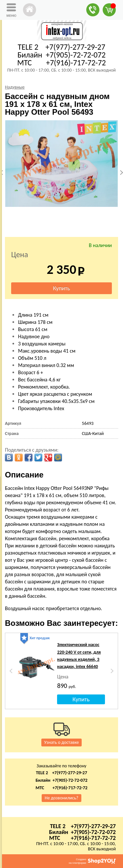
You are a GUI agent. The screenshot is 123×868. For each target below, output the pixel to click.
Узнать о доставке (62, 742)
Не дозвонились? (61, 798)
